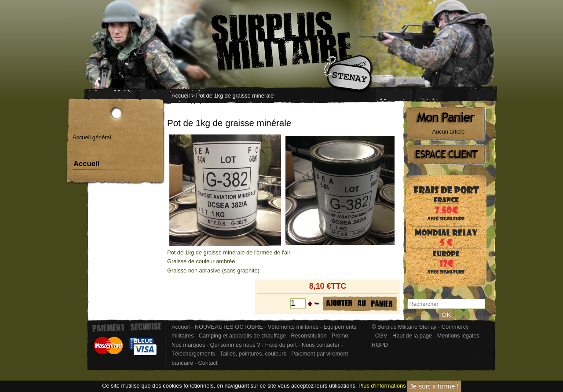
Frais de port (282, 345)
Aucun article (449, 132)
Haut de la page (412, 336)
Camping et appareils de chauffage (242, 336)
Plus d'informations (382, 386)
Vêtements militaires (293, 327)
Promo (341, 336)
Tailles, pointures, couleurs (253, 354)
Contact (208, 363)
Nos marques (188, 345)
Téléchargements (193, 354)
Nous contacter (321, 345)
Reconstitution (309, 336)
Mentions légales (458, 336)
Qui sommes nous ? (236, 345)
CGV (381, 336)
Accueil (181, 96)
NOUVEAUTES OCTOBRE (229, 327)
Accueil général (92, 137)
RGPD (380, 345)
